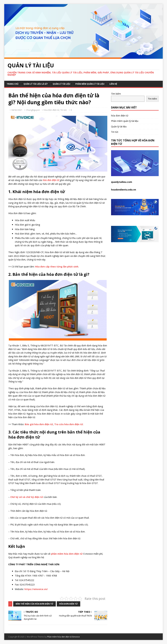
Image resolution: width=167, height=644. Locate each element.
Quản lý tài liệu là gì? (36, 84)
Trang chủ (13, 84)
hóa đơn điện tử (52, 110)
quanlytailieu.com (122, 182)
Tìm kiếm (116, 94)
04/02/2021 (17, 110)
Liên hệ (113, 84)
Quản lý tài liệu (61, 84)
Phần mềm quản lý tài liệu (90, 84)
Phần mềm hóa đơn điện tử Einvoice (63, 637)
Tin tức (64, 110)
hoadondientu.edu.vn (124, 190)
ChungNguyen (33, 110)
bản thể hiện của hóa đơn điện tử (34, 604)
